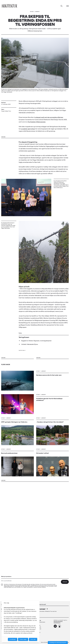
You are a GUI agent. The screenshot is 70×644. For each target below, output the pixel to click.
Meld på (65, 582)
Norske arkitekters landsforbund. (58, 622)
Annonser (42, 609)
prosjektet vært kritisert (28, 139)
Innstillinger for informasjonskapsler (58, 643)
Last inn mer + (22, 400)
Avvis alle (33, 639)
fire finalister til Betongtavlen (37, 132)
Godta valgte (23, 639)
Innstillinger (13, 639)
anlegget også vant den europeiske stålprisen (49, 127)
